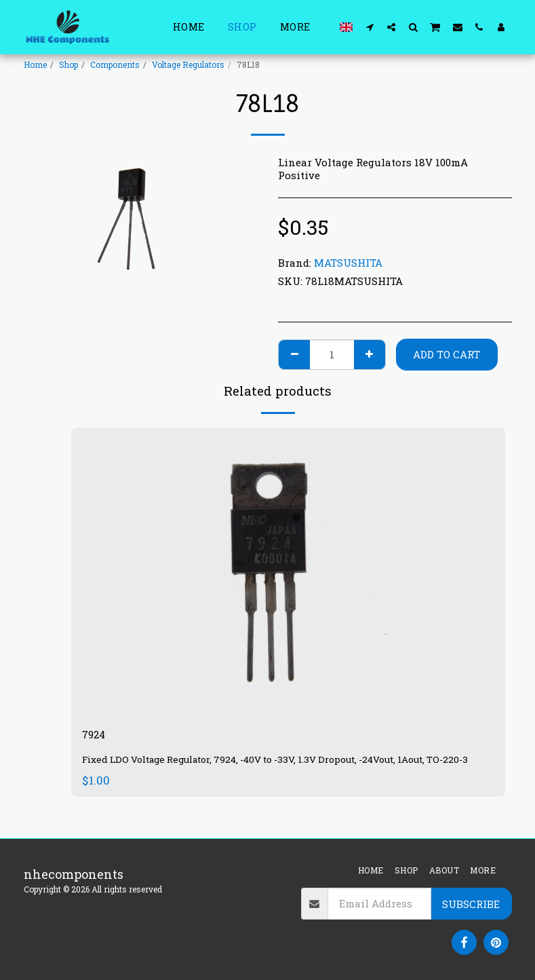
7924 (96, 736)
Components (115, 64)
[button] (370, 27)
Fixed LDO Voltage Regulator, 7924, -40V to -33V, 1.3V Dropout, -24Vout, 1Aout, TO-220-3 (288, 769)
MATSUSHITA (348, 263)
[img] (288, 572)
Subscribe (471, 904)
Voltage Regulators (188, 64)
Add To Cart (447, 354)
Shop (68, 64)
